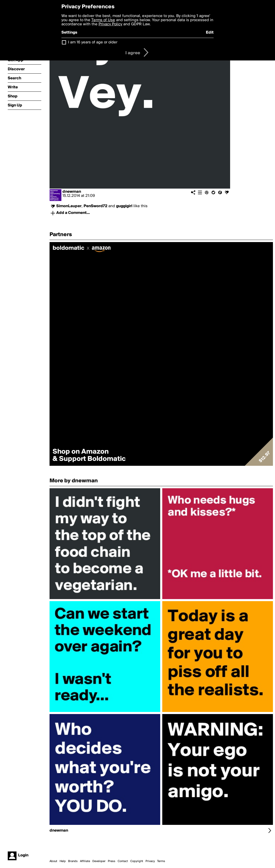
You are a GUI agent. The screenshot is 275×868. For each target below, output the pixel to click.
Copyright (137, 861)
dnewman (72, 192)
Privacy (150, 861)
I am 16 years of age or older (93, 42)
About (53, 861)
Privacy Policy (110, 24)
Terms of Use (103, 20)
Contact (123, 861)
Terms (161, 861)
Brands (73, 861)
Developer (99, 861)
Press (112, 861)
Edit (210, 33)
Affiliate (85, 861)
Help (63, 861)
